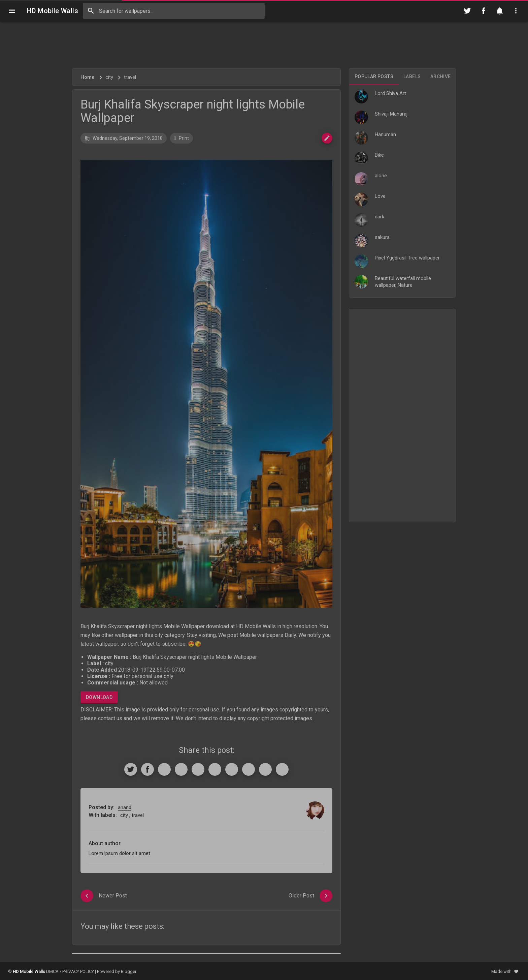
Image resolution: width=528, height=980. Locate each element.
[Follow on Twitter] (467, 11)
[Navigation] (12, 11)
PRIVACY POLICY (78, 971)
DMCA (52, 971)
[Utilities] (516, 11)
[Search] (91, 11)
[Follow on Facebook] (484, 11)
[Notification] (500, 11)
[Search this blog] (174, 11)
